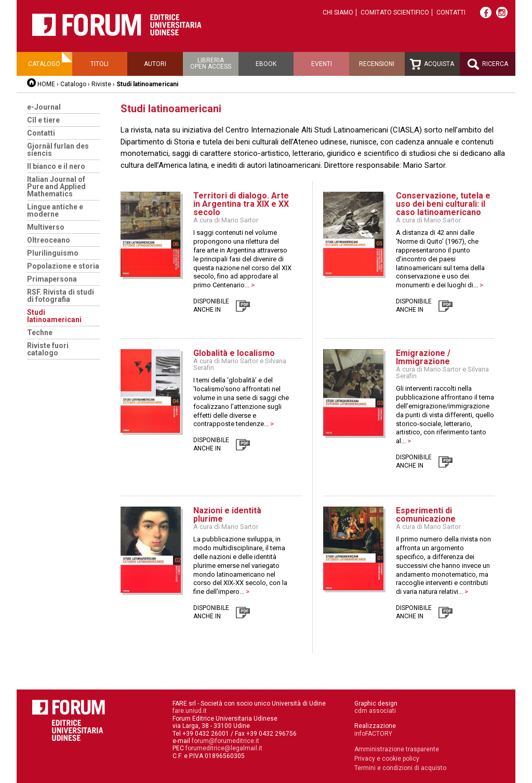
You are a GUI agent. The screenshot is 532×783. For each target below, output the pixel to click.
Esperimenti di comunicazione (426, 515)
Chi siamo (338, 12)
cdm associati (375, 711)
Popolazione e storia (63, 266)
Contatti (451, 12)
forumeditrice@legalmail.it (224, 748)
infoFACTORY (373, 734)
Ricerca (488, 64)
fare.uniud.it (190, 711)
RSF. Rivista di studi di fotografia (61, 296)
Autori (155, 64)
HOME (46, 84)
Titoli (99, 64)
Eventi (322, 64)
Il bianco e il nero (56, 166)
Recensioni (377, 64)
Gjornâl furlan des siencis (58, 150)
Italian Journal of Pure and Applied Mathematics (56, 187)
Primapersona (52, 279)
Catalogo (44, 64)
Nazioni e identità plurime (227, 515)
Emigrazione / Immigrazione (423, 357)
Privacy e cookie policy (387, 759)
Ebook (266, 64)
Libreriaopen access (211, 63)
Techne (40, 333)
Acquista (432, 64)
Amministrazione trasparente (397, 749)
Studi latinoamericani (54, 316)
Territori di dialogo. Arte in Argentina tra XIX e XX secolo (241, 204)
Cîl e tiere (43, 120)
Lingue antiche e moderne (55, 210)
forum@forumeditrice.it (225, 741)
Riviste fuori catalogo (48, 349)
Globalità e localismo (234, 353)
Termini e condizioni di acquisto (400, 768)
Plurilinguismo (53, 253)
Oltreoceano (49, 240)
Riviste (101, 84)
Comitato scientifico (395, 12)
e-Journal (44, 107)
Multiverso (46, 227)
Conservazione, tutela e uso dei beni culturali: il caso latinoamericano (443, 204)
